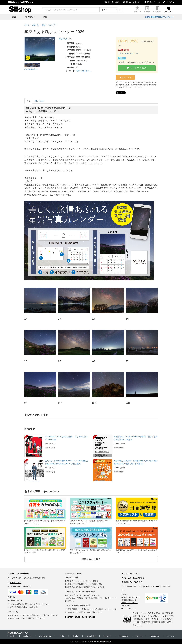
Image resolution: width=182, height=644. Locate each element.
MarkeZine (28, 636)
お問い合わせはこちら (132, 582)
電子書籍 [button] (29, 17)
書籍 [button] (14, 17)
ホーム (27, 25)
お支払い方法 (15, 583)
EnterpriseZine (45, 636)
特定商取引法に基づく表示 (130, 597)
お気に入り (138, 9)
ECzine (62, 636)
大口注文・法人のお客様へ (134, 578)
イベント (170, 636)
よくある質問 (112, 2)
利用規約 (124, 594)
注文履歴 (147, 9)
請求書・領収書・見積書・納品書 (80, 617)
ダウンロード (157, 9)
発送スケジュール (73, 573)
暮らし (88, 71)
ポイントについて (130, 573)
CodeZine (12, 636)
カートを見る (169, 9)
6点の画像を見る (31, 69)
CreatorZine (124, 636)
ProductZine (154, 636)
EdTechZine (91, 636)
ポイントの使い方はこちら (128, 53)
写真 (83, 71)
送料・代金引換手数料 (18, 573)
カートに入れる (137, 68)
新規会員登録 (152, 2)
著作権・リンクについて (129, 603)
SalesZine (107, 636)
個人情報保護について (129, 600)
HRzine (139, 636)
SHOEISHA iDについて (129, 608)
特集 (45, 17)
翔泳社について (127, 606)
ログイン (169, 2)
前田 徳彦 (63, 39)
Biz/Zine (75, 636)
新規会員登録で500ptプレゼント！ (160, 17)
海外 (78, 71)
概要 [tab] (28, 101)
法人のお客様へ (132, 2)
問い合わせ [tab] (40, 101)
